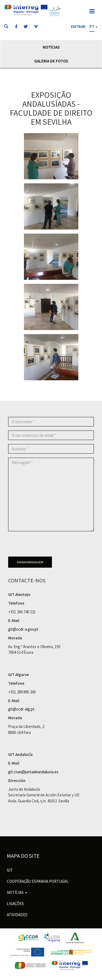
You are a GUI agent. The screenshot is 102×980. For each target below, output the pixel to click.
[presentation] (50, 546)
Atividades (17, 915)
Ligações (15, 904)
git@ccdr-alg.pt (21, 709)
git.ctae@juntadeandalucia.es (33, 772)
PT (92, 26)
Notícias (51, 47)
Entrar (78, 26)
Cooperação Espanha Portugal (38, 881)
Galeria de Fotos (51, 61)
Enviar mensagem (30, 562)
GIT (10, 870)
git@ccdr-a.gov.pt (23, 629)
